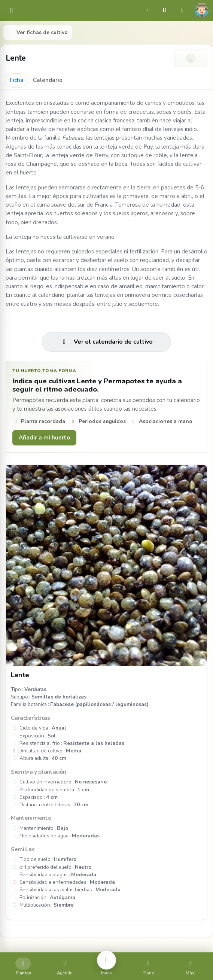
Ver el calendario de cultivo (106, 342)
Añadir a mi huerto (44, 438)
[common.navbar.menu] (11, 11)
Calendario (48, 80)
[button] (148, 9)
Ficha (17, 80)
